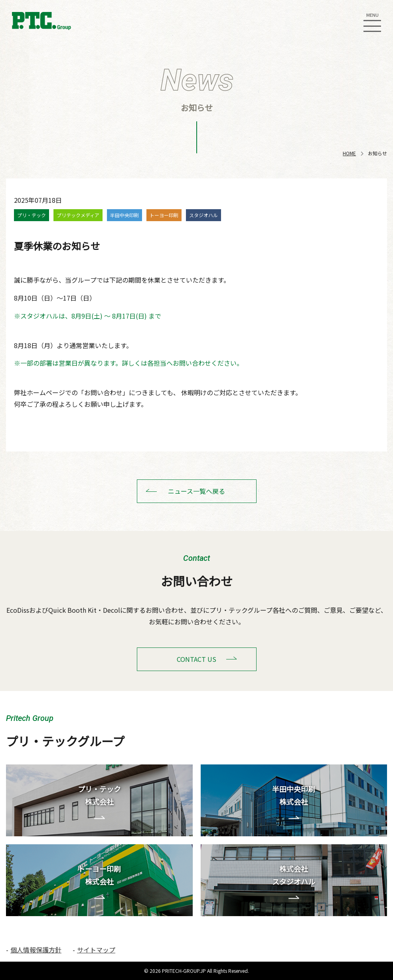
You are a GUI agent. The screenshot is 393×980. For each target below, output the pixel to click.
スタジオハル (203, 215)
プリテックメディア (78, 215)
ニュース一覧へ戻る (196, 491)
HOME (349, 153)
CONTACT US (196, 659)
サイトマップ (96, 950)
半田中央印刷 (124, 215)
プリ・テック (32, 215)
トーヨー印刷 (164, 215)
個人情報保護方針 (36, 950)
